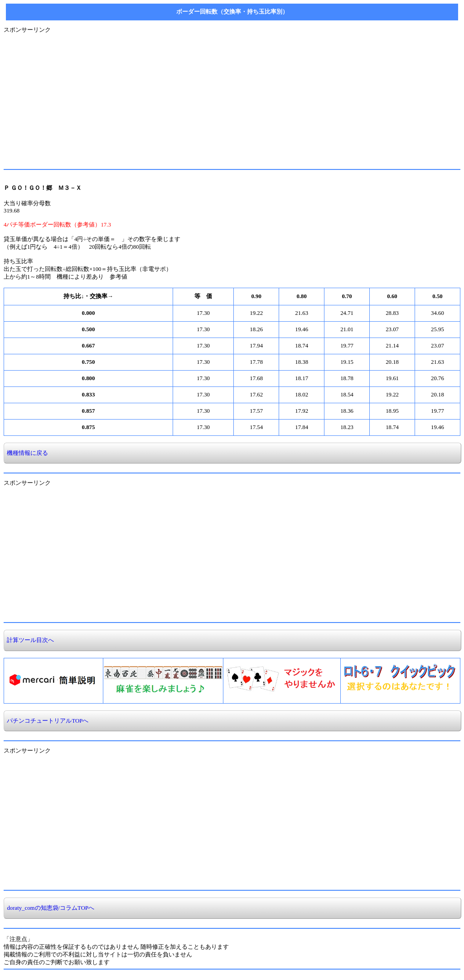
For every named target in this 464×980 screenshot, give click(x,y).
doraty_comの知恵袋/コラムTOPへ (49, 908)
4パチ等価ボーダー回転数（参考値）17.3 (57, 225)
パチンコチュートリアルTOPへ (46, 721)
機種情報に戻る (26, 453)
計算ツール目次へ (29, 640)
